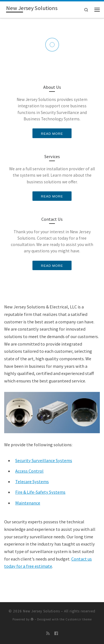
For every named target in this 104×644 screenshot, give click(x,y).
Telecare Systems (32, 481)
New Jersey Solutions (41, 611)
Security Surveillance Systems (44, 460)
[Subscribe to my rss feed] (48, 634)
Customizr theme (79, 619)
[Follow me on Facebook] (56, 634)
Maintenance (28, 503)
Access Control (29, 471)
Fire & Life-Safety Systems (40, 492)
